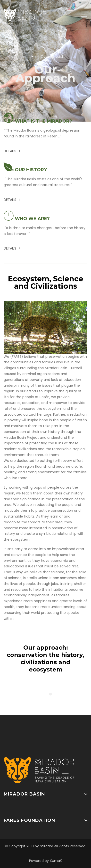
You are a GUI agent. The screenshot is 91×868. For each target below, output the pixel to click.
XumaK (56, 861)
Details (12, 151)
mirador (46, 846)
